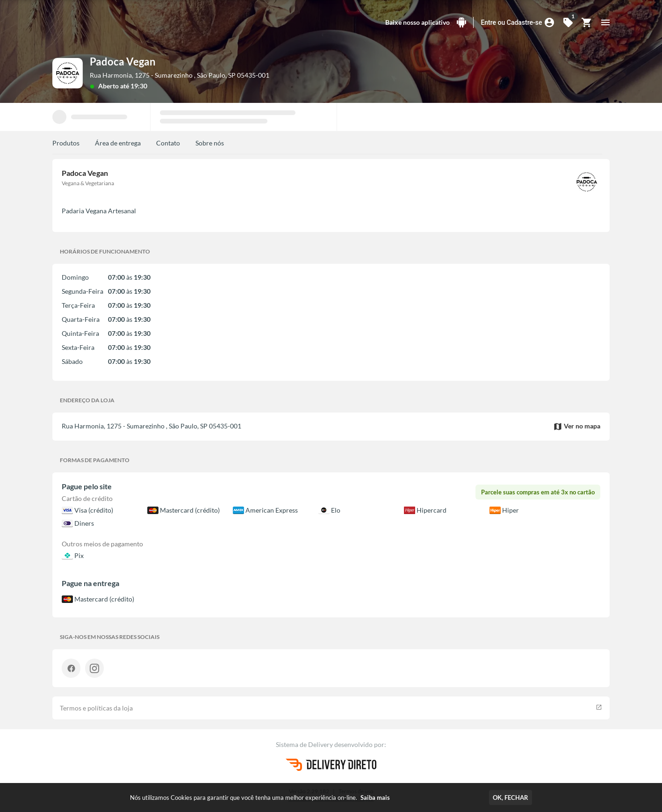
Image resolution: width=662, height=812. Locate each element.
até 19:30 (134, 86)
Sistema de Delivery (305, 744)
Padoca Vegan (123, 62)
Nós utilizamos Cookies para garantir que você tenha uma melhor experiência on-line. (260, 797)
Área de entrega (118, 143)
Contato (168, 143)
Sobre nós (210, 143)
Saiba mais (375, 797)
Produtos (66, 143)
